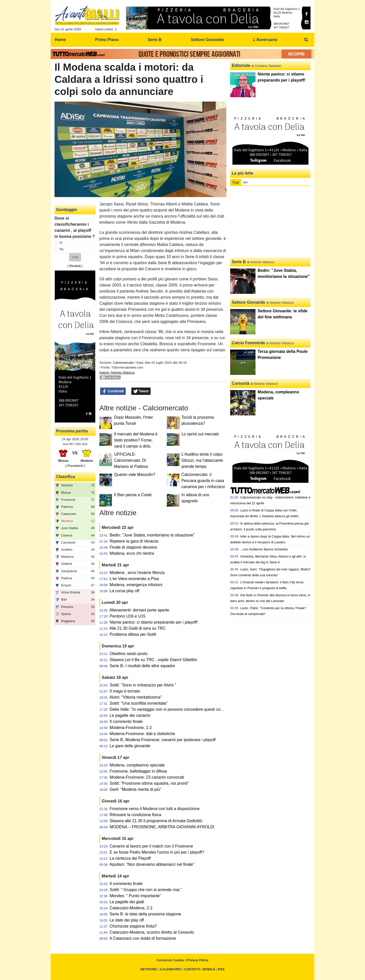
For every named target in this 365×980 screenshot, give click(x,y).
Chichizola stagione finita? (133, 926)
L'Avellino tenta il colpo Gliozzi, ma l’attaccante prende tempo (202, 460)
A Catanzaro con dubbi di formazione (143, 938)
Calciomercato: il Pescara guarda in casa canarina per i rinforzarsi (203, 481)
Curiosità (240, 383)
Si (61, 243)
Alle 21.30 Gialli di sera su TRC (138, 628)
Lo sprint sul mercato (200, 434)
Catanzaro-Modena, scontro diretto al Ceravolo (152, 932)
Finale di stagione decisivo (134, 547)
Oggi (236, 182)
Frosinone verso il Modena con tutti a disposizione (155, 809)
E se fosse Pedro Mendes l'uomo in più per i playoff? (157, 852)
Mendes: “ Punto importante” (135, 896)
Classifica (66, 477)
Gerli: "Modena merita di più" (135, 789)
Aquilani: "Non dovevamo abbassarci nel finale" (152, 864)
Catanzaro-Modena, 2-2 (131, 908)
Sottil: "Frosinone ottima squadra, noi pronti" (149, 783)
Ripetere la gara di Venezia (134, 541)
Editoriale (241, 65)
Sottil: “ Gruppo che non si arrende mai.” (146, 890)
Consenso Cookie (170, 960)
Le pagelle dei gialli (127, 902)
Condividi (113, 391)
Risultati (75, 266)
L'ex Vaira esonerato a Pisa (134, 579)
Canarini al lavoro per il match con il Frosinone (151, 846)
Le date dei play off (127, 920)
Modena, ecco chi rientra (132, 553)
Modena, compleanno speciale (137, 765)
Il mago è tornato (125, 691)
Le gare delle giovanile (130, 746)
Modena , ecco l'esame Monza (137, 573)
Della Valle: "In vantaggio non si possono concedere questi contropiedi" (174, 709)
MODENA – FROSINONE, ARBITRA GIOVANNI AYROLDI (162, 827)
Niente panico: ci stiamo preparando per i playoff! (154, 622)
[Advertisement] (270, 222)
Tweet (141, 391)
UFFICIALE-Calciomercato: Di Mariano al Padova (131, 460)
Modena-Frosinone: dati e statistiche (142, 734)
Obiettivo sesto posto (129, 654)
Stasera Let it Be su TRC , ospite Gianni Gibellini (153, 660)
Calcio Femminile (248, 343)
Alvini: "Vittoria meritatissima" (136, 697)
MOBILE (209, 969)
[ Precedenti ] (75, 466)
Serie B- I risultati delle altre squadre (142, 666)
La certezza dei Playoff (130, 858)
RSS (221, 969)
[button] (75, 257)
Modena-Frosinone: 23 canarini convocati (147, 777)
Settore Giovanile (248, 302)
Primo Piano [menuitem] (107, 40)
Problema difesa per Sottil (133, 634)
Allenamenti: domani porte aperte (139, 610)
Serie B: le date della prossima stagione (145, 914)
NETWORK (149, 969)
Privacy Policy (198, 960)
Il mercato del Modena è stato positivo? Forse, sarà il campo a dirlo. (136, 440)
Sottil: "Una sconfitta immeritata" (139, 703)
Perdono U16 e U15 (128, 616)
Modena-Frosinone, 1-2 (131, 728)
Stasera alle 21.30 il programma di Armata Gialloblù (156, 821)
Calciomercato (123, 363)
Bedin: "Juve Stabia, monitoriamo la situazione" (152, 535)
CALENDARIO (171, 969)
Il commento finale (126, 722)
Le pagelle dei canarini (130, 715)
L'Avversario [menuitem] (265, 40)
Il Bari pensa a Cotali (133, 495)
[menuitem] (306, 40)
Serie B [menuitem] (155, 40)
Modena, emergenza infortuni (136, 585)
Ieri (245, 182)
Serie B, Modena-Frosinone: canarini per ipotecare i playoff (163, 740)
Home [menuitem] (60, 40)
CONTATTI (192, 969)
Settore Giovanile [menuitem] (207, 40)
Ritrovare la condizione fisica (136, 815)
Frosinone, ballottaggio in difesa (138, 771)
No (62, 249)
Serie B (239, 262)
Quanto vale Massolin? (135, 475)
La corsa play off (125, 591)
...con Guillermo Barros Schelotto (264, 549)
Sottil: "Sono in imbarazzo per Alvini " (143, 685)
